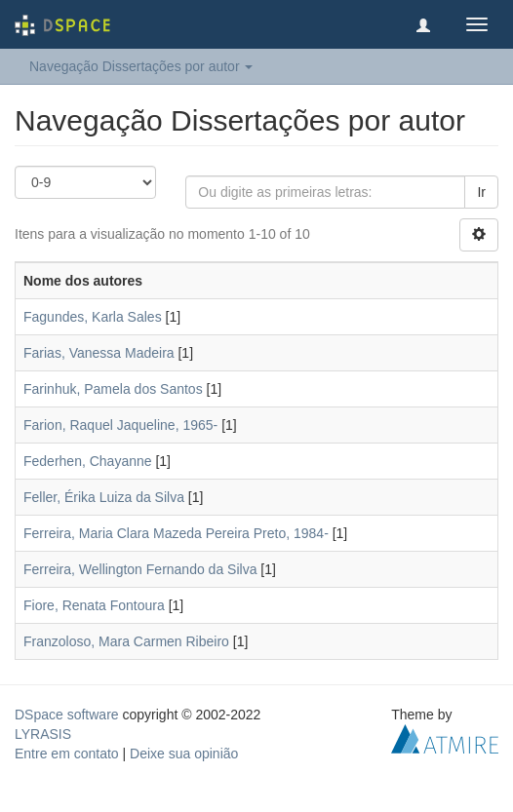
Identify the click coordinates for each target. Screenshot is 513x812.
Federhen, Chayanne (88, 461)
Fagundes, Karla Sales (93, 317)
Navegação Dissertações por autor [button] (141, 66)
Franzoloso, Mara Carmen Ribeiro (126, 641)
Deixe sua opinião (184, 754)
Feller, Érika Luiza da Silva (104, 497)
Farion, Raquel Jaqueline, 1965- (120, 425)
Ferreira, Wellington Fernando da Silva (140, 569)
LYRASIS (43, 734)
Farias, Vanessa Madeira (99, 353)
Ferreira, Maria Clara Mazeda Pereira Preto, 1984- (176, 533)
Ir (481, 192)
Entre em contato (67, 754)
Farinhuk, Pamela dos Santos (113, 389)
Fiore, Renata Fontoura (94, 605)
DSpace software (67, 715)
